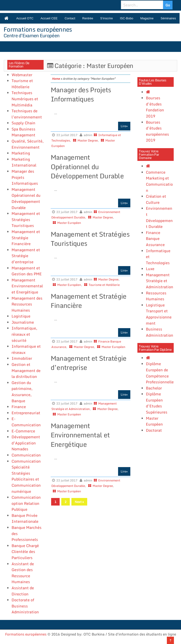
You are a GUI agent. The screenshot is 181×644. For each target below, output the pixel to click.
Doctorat (154, 430)
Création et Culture (156, 199)
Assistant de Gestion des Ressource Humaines (23, 573)
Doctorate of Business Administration (25, 606)
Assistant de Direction (23, 591)
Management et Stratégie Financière (26, 238)
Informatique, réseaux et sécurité (24, 334)
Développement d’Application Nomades (26, 443)
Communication (26, 455)
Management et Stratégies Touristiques (26, 220)
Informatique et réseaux (26, 349)
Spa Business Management (23, 132)
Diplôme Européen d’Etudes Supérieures (157, 403)
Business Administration (160, 332)
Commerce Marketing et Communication (159, 181)
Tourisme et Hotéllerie (104, 285)
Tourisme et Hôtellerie (22, 84)
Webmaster (22, 75)
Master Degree (88, 140)
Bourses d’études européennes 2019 (157, 131)
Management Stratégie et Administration (160, 281)
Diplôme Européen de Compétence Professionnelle (160, 373)
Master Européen (69, 223)
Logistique (21, 316)
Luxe (150, 269)
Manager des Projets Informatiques (81, 94)
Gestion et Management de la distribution (26, 370)
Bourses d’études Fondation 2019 (155, 107)
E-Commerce (23, 431)
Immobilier (22, 358)
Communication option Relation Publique (26, 503)
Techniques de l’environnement (27, 114)
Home (56, 79)
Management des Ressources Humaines (27, 304)
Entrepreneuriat (26, 413)
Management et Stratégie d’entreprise (26, 256)
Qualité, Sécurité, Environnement (28, 144)
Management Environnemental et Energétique (27, 286)
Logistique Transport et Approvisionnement (159, 314)
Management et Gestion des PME (27, 271)
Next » (79, 502)
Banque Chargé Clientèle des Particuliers (25, 552)
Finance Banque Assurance (155, 239)
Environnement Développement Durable (159, 217)
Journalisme (23, 322)
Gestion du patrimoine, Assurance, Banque (22, 392)
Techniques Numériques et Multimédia (25, 99)
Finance (19, 407)
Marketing (21, 153)
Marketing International (24, 162)
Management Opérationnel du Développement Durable (26, 199)
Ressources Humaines (156, 296)
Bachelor (154, 388)
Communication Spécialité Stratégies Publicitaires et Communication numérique (26, 476)
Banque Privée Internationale (25, 519)
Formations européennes (38, 29)
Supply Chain (23, 123)
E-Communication (26, 422)
